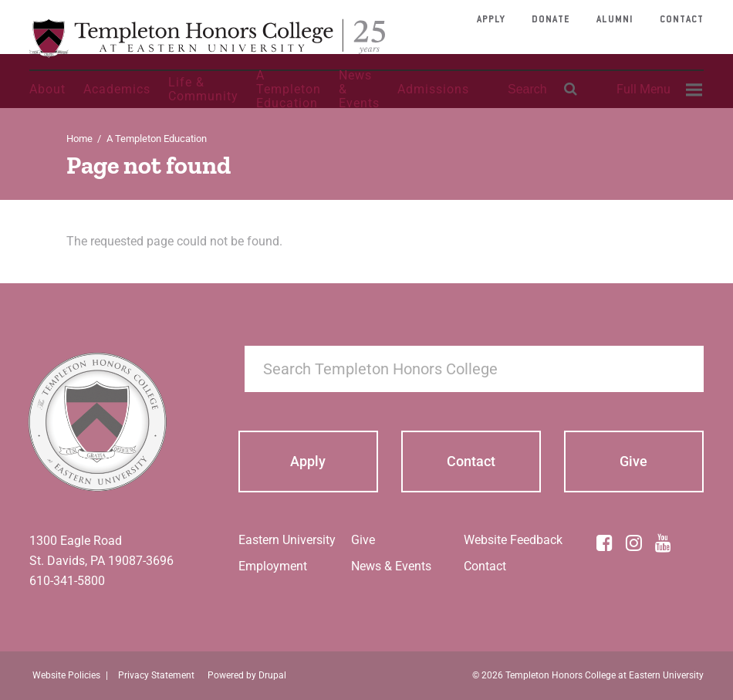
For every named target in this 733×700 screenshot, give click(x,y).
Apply (491, 20)
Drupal (272, 675)
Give (363, 540)
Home (79, 139)
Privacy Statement (156, 675)
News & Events (359, 90)
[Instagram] (634, 543)
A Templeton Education (289, 90)
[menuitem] (657, 90)
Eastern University (287, 540)
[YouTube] (663, 543)
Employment (273, 566)
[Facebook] (605, 543)
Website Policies (66, 675)
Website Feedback (513, 540)
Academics (117, 89)
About (47, 89)
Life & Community (203, 89)
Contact (682, 20)
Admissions (433, 89)
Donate (551, 20)
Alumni (615, 20)
